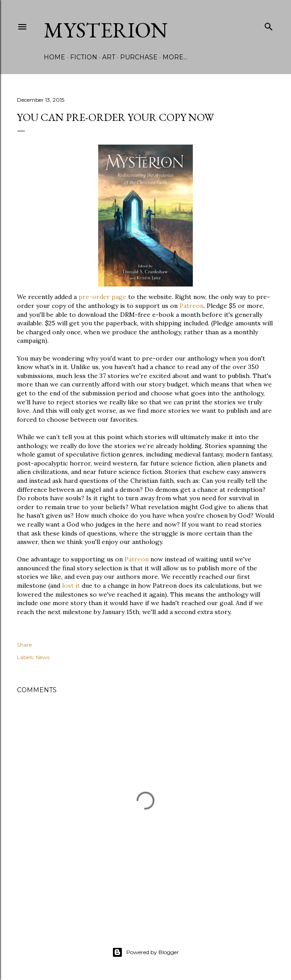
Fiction (84, 57)
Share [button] (24, 645)
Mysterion (106, 30)
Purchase (139, 57)
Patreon (191, 306)
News (43, 657)
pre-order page (102, 297)
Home (54, 57)
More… (175, 57)
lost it (71, 586)
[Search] (269, 25)
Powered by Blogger (145, 952)
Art (109, 57)
